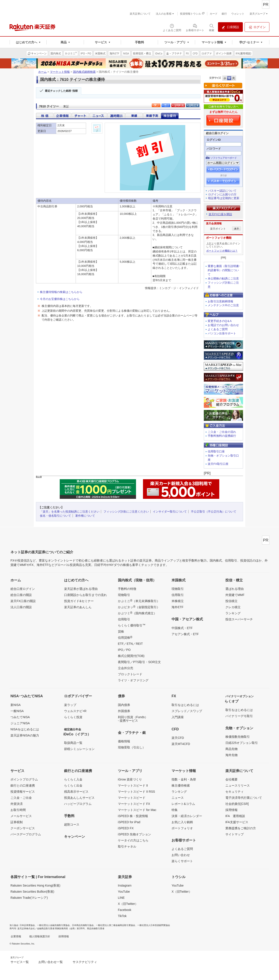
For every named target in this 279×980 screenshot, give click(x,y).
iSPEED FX (126, 828)
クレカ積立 (233, 607)
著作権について (85, 516)
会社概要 (231, 779)
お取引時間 (18, 810)
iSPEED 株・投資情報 (133, 816)
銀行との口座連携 (23, 785)
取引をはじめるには (185, 705)
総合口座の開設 (21, 595)
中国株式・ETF (182, 628)
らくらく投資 (73, 717)
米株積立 (178, 601)
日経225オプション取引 (242, 743)
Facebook (125, 910)
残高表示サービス (76, 792)
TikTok (122, 916)
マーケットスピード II (133, 785)
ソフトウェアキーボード (224, 158)
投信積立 (231, 601)
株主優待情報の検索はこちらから (61, 292)
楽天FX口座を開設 (220, 214)
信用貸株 (125, 637)
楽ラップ (70, 705)
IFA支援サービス (237, 822)
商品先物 (231, 749)
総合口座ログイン (23, 589)
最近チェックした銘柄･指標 (61, 91)
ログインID (214, 140)
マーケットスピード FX (134, 804)
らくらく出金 (73, 785)
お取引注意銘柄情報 (220, 301)
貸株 (121, 631)
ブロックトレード (130, 674)
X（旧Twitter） (128, 904)
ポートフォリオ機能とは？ (222, 251)
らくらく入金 (73, 779)
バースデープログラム (26, 834)
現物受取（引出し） (132, 747)
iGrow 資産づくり (130, 779)
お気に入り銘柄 (182, 822)
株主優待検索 (181, 785)
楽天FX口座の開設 (23, 601)
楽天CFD (178, 738)
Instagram (125, 885)
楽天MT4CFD (181, 744)
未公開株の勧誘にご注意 (223, 278)
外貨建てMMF (235, 595)
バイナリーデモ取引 (239, 716)
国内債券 (124, 705)
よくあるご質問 (218, 329)
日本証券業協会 (27, 925)
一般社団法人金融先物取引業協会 (53, 925)
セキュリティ (235, 792)
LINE (121, 898)
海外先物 (231, 755)
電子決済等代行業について (244, 798)
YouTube (124, 892)
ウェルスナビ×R (75, 711)
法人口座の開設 (21, 607)
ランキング (233, 613)
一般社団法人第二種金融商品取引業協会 (116, 925)
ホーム (42, 72)
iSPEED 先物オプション (134, 834)
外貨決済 (17, 804)
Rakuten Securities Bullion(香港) (32, 892)
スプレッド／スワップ (187, 711)
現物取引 (124, 595)
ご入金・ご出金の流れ (222, 432)
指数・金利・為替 (184, 779)
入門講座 (178, 717)
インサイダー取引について (170, 512)
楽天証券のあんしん (78, 607)
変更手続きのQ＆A (220, 321)
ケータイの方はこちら (133, 840)
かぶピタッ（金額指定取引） (139, 607)
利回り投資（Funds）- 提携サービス (133, 719)
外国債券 (124, 711)
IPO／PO (124, 650)
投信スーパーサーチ (239, 619)
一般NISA (17, 711)
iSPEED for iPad (129, 822)
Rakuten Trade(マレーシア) (29, 898)
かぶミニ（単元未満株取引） (139, 601)
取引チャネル (127, 846)
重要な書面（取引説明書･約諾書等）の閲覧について (224, 270)
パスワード (214, 149)
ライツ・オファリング (133, 680)
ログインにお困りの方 (222, 194)
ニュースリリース (238, 785)
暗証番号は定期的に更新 (224, 198)
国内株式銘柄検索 (84, 72)
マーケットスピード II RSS (136, 792)
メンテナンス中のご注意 (223, 305)
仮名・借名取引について (55, 516)
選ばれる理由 (235, 589)
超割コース (72, 824)
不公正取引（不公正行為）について (214, 512)
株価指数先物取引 (238, 737)
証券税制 (17, 822)
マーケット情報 (60, 72)
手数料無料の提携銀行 (222, 436)
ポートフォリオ (182, 828)
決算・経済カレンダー (187, 816)
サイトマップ (235, 834)
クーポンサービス (23, 828)
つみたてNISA (20, 717)
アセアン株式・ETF (185, 634)
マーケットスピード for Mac (137, 810)
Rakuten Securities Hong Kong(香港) (35, 885)
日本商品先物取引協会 (83, 925)
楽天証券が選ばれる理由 (81, 589)
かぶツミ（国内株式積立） (137, 613)
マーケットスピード (132, 798)
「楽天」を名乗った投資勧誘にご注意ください (70, 512)
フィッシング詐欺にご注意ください (126, 512)
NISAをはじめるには (25, 729)
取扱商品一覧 (73, 743)
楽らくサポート (182, 861)
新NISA (16, 705)
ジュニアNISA (20, 723)
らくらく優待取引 (132, 625)
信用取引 (124, 619)
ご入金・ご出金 (21, 798)
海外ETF (177, 607)
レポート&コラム (183, 804)
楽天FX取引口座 (218, 464)
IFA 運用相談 (235, 816)
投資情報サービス (23, 792)
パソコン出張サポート (222, 333)
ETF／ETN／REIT (130, 644)
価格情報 (124, 741)
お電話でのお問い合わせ (223, 325)
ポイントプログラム (24, 779)
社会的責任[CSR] (237, 804)
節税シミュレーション (79, 749)
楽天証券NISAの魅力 (25, 735)
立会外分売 (126, 668)
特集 (175, 810)
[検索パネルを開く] (212, 27)
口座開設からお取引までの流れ (85, 595)
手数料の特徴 (127, 589)
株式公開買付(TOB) (131, 656)
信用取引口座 (216, 451)
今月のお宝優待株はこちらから (60, 299)
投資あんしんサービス (79, 798)
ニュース (178, 798)
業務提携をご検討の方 (241, 828)
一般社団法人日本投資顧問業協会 (154, 925)
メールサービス (21, 816)
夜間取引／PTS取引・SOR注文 (139, 662)
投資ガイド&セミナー (79, 601)
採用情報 (231, 810)
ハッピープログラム (78, 804)
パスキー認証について (222, 191)
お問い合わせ (181, 855)
